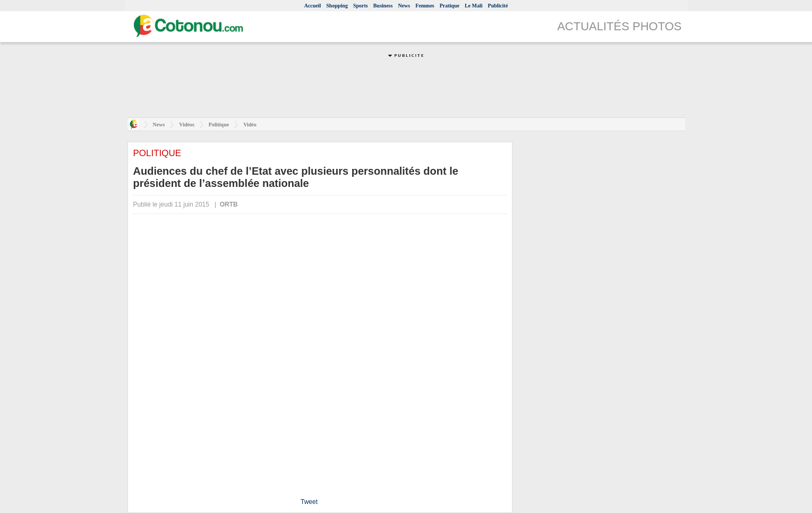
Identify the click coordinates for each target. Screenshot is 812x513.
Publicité (498, 6)
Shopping (337, 6)
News (404, 6)
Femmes (425, 6)
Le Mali (474, 6)
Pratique (450, 6)
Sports (361, 6)
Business (383, 6)
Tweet (309, 502)
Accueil (313, 6)
